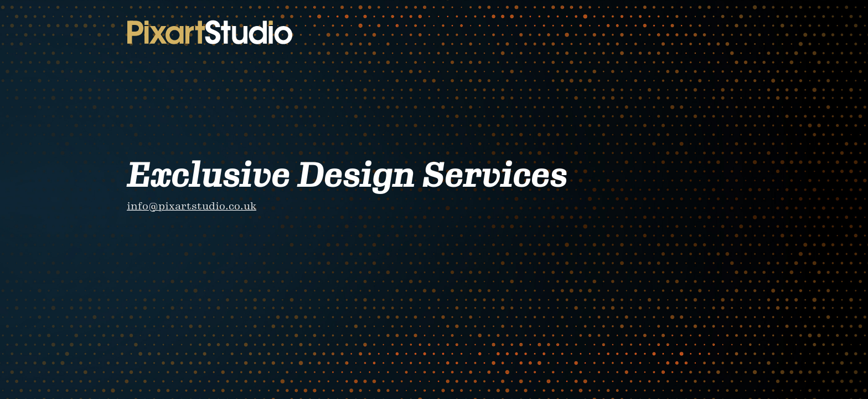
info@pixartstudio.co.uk (192, 206)
